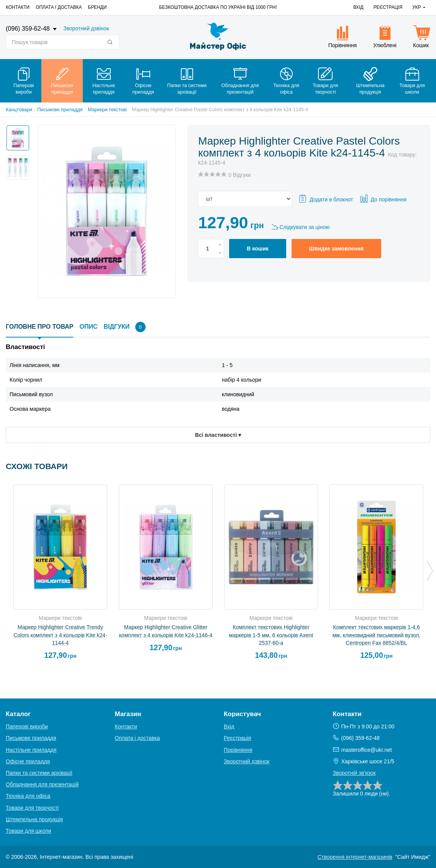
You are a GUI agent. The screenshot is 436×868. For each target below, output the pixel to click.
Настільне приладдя (31, 750)
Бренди (98, 7)
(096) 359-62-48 (29, 29)
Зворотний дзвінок (86, 28)
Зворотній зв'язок (354, 773)
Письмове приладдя (60, 110)
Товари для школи (29, 831)
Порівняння (238, 750)
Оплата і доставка (59, 7)
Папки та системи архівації (39, 773)
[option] (16, 136)
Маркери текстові (107, 110)
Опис (88, 327)
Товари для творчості (32, 808)
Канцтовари (19, 110)
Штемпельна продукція (34, 819)
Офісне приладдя (28, 761)
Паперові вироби (27, 726)
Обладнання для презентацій (42, 784)
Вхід (358, 7)
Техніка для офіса (28, 796)
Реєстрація (388, 7)
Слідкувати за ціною (304, 227)
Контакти (18, 7)
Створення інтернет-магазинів (355, 857)
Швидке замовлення (336, 249)
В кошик (258, 249)
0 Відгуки (239, 175)
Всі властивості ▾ (218, 435)
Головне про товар (39, 327)
